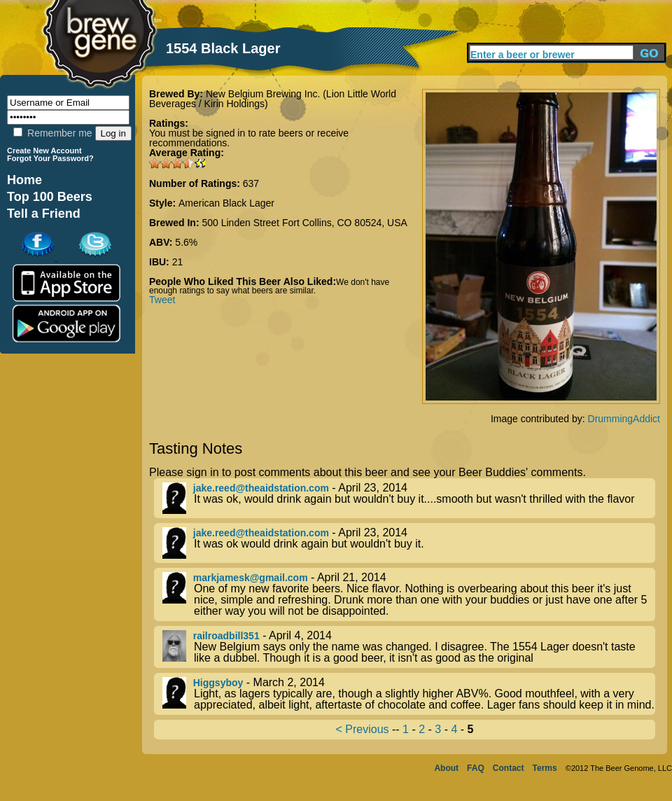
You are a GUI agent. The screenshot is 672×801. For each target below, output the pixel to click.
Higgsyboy (218, 683)
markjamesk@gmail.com (251, 578)
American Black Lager (226, 203)
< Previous (363, 729)
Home (24, 180)
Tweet (162, 300)
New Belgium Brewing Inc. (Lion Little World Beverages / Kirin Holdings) (273, 99)
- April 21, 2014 (409, 594)
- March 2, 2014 (409, 694)
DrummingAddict (624, 419)
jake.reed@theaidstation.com (261, 488)
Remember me (52, 133)
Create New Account (44, 151)
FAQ (476, 768)
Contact (509, 768)
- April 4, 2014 (409, 647)
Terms (545, 768)
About (446, 768)
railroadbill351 (226, 636)
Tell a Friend (44, 214)
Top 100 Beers (50, 197)
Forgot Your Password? (50, 158)
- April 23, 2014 (409, 498)
